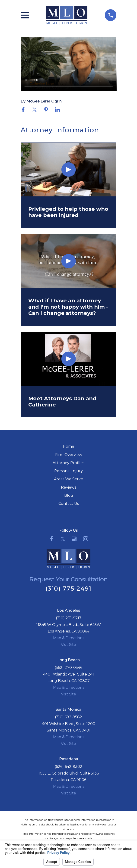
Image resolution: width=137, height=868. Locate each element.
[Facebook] (51, 539)
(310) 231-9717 (69, 618)
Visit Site (68, 645)
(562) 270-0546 (68, 668)
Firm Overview (69, 455)
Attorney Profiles (68, 463)
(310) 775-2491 (69, 588)
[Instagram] (86, 539)
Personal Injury (68, 471)
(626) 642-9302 (68, 767)
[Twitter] (63, 539)
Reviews (68, 487)
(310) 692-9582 (68, 717)
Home (68, 446)
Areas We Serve (68, 479)
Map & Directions (69, 638)
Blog (69, 495)
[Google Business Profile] (74, 539)
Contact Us (69, 504)
